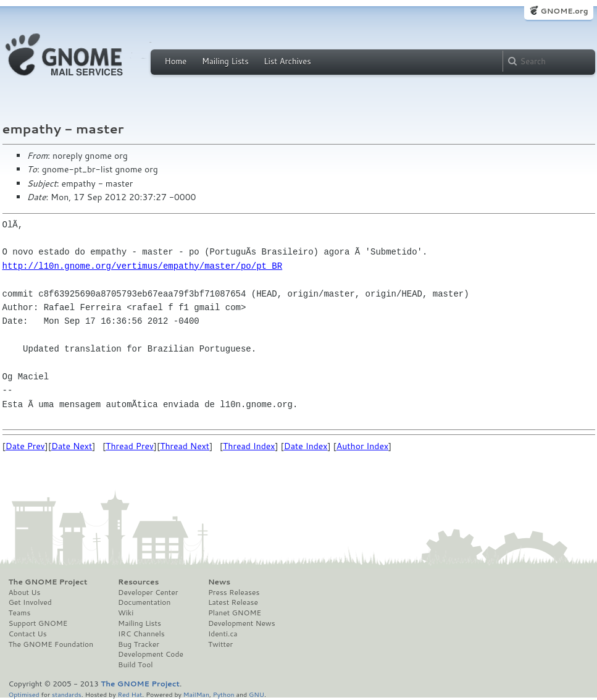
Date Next (72, 446)
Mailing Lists (225, 61)
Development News (242, 623)
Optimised (24, 694)
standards (67, 694)
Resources (138, 582)
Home (176, 61)
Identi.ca (223, 634)
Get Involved (30, 602)
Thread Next (185, 446)
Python (224, 694)
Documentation (144, 602)
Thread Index (249, 446)
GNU (257, 694)
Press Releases (234, 592)
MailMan (196, 694)
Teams (20, 613)
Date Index (306, 446)
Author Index (362, 446)
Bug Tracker (139, 644)
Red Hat (130, 694)
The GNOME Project (48, 582)
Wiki (126, 613)
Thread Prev (130, 446)
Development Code (151, 654)
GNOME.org (564, 11)
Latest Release (233, 602)
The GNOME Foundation (51, 644)
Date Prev (25, 446)
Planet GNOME (235, 613)
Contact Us (28, 634)
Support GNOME (38, 623)
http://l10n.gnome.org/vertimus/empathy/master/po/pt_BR (143, 266)
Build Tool (135, 665)
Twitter (220, 644)
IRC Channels (141, 634)
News (219, 582)
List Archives (287, 61)
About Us (25, 592)
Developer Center (148, 592)
